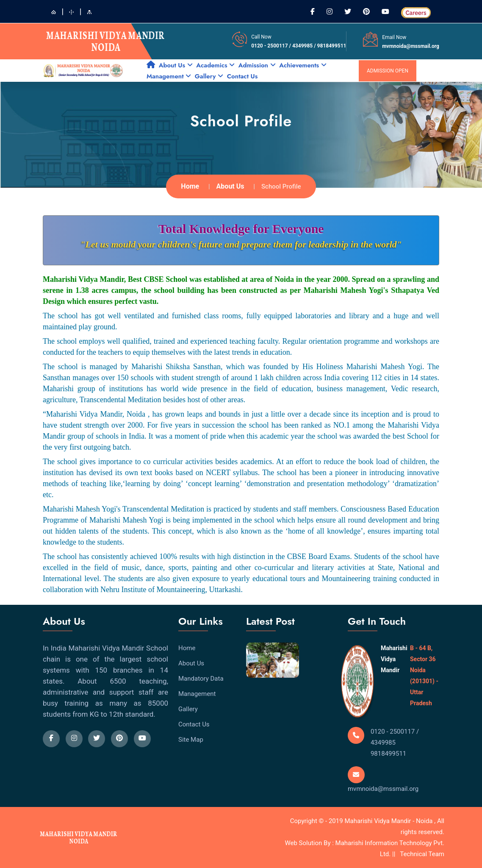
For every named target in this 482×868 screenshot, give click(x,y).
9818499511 (388, 754)
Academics (215, 65)
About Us (176, 65)
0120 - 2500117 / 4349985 (283, 46)
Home (190, 186)
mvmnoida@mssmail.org (411, 46)
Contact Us (242, 76)
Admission (257, 65)
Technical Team (422, 854)
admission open (388, 71)
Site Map (191, 740)
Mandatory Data (201, 679)
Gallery (209, 76)
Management (169, 76)
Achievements (303, 65)
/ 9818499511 (330, 46)
